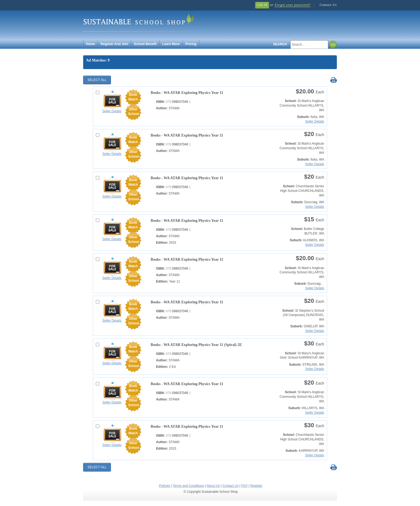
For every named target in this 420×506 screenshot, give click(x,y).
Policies (165, 486)
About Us (213, 486)
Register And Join (114, 44)
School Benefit (145, 44)
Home (91, 44)
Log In (262, 5)
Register (256, 486)
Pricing (191, 44)
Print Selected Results (333, 80)
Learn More (171, 44)
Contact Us (328, 5)
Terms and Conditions (188, 486)
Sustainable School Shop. (164, 22)
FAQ (244, 486)
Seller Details (112, 111)
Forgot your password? (292, 5)
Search (280, 44)
